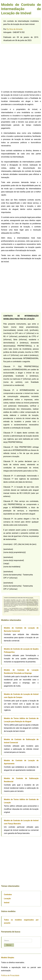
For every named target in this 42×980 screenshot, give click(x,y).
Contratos (8, 895)
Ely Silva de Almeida (15, 29)
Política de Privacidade (10, 975)
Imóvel (7, 903)
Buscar (9, 945)
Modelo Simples (8, 958)
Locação (7, 899)
